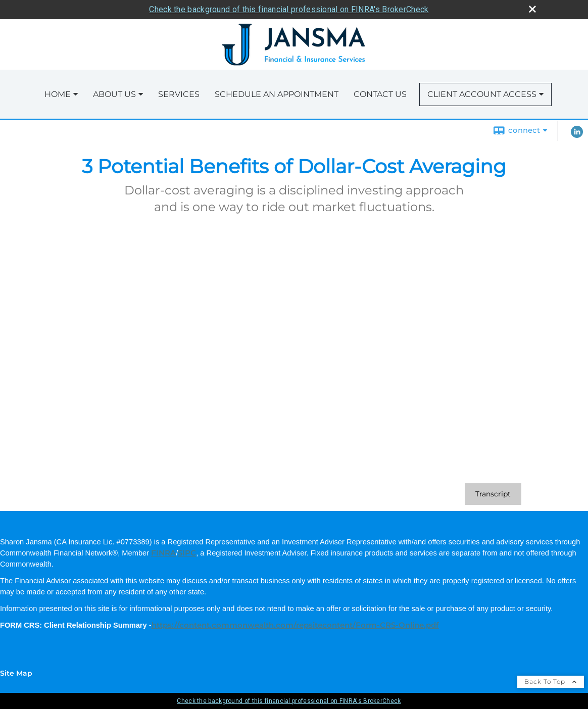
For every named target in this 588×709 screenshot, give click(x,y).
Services (179, 94)
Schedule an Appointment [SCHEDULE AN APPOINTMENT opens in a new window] (277, 94)
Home (58, 94)
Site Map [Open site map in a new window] (16, 673)
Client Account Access (482, 94)
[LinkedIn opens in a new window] (577, 135)
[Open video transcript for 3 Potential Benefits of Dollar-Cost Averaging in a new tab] (493, 494)
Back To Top (551, 681)
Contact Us (380, 94)
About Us (114, 94)
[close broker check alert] (532, 9)
